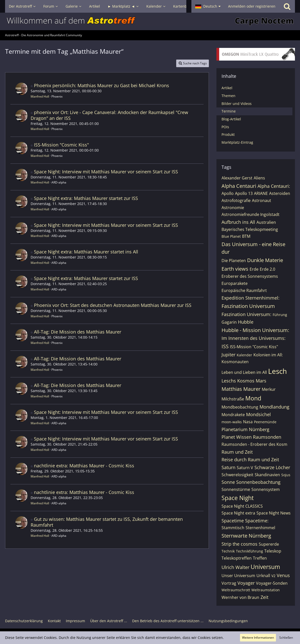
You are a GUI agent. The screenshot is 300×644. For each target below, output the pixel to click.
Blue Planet (231, 236)
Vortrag (229, 583)
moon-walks (232, 422)
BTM (246, 236)
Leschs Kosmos (238, 381)
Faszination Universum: (246, 314)
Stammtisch (233, 528)
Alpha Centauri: (274, 186)
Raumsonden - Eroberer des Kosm (254, 444)
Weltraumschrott (236, 590)
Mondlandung (274, 407)
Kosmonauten (235, 362)
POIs (225, 127)
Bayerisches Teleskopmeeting (250, 229)
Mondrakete (233, 415)
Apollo (228, 193)
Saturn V (245, 468)
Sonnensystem (266, 489)
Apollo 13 (244, 193)
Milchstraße (233, 399)
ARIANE (261, 193)
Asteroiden (280, 193)
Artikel (227, 88)
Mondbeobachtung (240, 407)
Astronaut (262, 200)
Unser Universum (238, 576)
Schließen (286, 638)
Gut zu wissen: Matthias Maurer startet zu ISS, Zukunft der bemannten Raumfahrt (107, 522)
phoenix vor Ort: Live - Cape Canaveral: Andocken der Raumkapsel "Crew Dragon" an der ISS (109, 115)
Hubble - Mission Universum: (255, 330)
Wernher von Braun (240, 597)
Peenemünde (265, 422)
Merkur (269, 389)
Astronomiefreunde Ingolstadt (251, 214)
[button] (208, 6)
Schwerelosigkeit (237, 475)
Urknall (263, 576)
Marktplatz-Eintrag (237, 142)
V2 (273, 576)
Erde (254, 269)
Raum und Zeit (237, 452)
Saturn (228, 467)
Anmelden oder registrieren (252, 6)
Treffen (260, 558)
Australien (266, 222)
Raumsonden (267, 437)
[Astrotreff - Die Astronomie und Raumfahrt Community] (150, 21)
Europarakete (235, 283)
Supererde (269, 544)
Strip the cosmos (239, 544)
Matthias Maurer (241, 389)
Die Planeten (234, 261)
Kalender (244, 355)
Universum (265, 567)
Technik (228, 551)
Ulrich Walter (235, 567)
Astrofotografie (236, 200)
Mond (253, 398)
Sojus (286, 475)
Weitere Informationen (258, 638)
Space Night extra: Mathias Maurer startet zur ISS (86, 198)
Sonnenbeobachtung (258, 482)
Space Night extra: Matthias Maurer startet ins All (86, 252)
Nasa (248, 422)
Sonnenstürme (236, 489)
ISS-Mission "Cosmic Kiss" (61, 145)
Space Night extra (238, 513)
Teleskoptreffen (237, 558)
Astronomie (233, 208)
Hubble (246, 322)
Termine (229, 111)
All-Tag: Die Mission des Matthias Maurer (78, 332)
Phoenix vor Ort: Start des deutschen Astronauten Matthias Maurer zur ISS (113, 305)
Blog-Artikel (231, 119)
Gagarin (229, 322)
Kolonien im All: (268, 355)
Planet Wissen (237, 437)
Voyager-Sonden (272, 583)
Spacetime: (257, 521)
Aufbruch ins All (238, 222)
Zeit (264, 597)
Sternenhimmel (260, 528)
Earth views (235, 269)
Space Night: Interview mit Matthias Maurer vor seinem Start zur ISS (106, 172)
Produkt (228, 134)
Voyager (246, 583)
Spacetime (233, 521)
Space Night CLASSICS (242, 506)
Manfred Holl (40, 96)
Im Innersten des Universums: (254, 338)
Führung (280, 315)
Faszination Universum (248, 306)
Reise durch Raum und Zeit (250, 459)
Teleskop (273, 551)
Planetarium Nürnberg (245, 429)
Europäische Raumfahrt (244, 290)
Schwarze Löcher (272, 467)
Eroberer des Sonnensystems (250, 276)
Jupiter (228, 355)
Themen (228, 96)
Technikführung (249, 551)
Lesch (277, 371)
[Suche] (287, 6)
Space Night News (274, 513)
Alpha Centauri (239, 186)
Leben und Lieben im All (244, 372)
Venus (283, 575)
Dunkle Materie (265, 260)
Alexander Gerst (237, 178)
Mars (261, 381)
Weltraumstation (266, 590)
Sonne (228, 482)
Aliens (259, 178)
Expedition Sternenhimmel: (251, 298)
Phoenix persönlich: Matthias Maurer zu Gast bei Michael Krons (102, 85)
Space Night (238, 498)
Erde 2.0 (267, 269)
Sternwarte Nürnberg (246, 536)
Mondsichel (258, 414)
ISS (225, 346)
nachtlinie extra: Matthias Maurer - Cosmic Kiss (84, 466)
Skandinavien (267, 475)
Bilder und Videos (237, 104)
